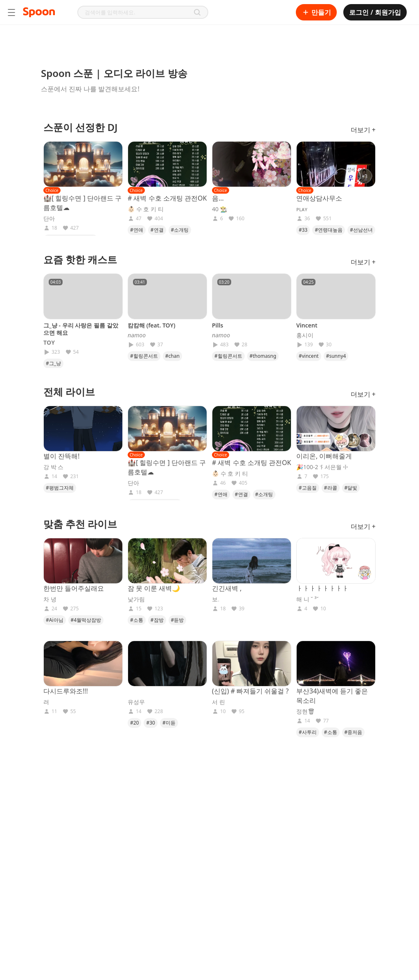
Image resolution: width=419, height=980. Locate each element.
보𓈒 (216, 599)
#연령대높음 (329, 230)
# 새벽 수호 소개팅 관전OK (167, 198)
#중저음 (354, 732)
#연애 (137, 230)
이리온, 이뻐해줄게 (324, 456)
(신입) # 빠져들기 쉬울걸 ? (250, 691)
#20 (134, 723)
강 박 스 (53, 467)
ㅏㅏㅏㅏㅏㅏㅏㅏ (322, 588)
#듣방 (178, 620)
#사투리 (308, 732)
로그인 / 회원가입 (375, 12)
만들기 (316, 12)
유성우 (136, 702)
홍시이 (305, 335)
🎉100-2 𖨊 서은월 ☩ (322, 467)
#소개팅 (180, 230)
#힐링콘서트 (144, 356)
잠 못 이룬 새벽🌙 (154, 588)
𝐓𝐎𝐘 (49, 343)
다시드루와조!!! (66, 691)
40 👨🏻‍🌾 (220, 209)
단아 (49, 219)
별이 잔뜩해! (61, 456)
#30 (150, 723)
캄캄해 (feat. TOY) (151, 325)
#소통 (137, 620)
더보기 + (363, 130)
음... (218, 198)
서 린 (219, 702)
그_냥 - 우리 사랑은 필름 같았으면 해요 (81, 329)
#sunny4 (336, 356)
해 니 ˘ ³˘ (307, 599)
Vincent (307, 325)
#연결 (157, 230)
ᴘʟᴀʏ (302, 209)
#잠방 (157, 620)
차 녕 (50, 599)
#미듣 (169, 723)
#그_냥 (53, 363)
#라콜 (331, 488)
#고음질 (308, 488)
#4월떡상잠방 (86, 620)
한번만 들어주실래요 (74, 588)
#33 (303, 230)
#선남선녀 (361, 230)
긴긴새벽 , (227, 588)
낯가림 (136, 599)
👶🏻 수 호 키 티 (146, 209)
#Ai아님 (55, 620)
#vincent (309, 356)
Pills (217, 325)
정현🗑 (306, 711)
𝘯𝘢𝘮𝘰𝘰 (137, 335)
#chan (172, 356)
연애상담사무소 (319, 198)
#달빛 (351, 488)
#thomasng (263, 356)
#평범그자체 (60, 488)
